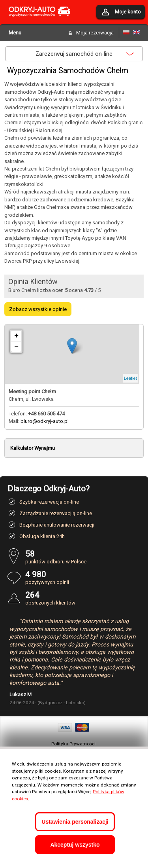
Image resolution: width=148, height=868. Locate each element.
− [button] (16, 347)
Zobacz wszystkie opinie (38, 309)
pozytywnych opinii (83, 577)
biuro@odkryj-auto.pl (45, 421)
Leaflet (130, 378)
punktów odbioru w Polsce (83, 557)
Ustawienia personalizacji (75, 822)
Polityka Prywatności (73, 744)
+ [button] (16, 336)
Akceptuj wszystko (75, 845)
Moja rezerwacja (95, 33)
